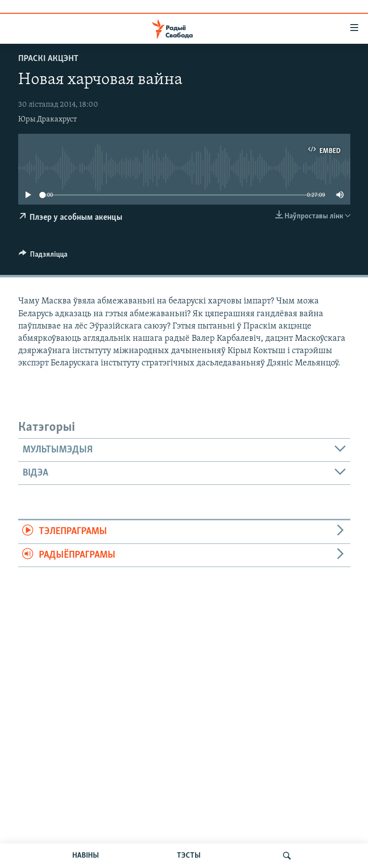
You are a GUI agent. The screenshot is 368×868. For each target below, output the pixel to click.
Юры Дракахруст (47, 120)
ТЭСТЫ (189, 856)
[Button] (43, 257)
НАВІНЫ (85, 856)
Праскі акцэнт (48, 59)
